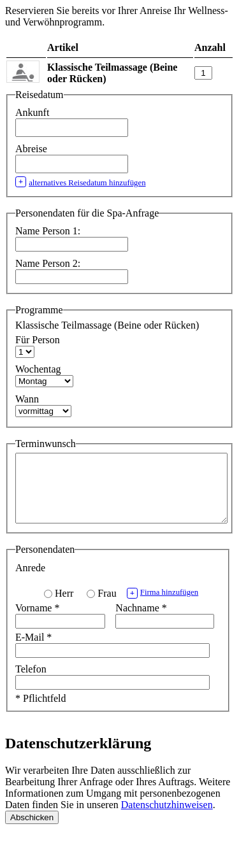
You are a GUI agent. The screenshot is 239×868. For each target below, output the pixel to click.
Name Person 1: (48, 231)
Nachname (141, 621)
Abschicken (32, 831)
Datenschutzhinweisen (167, 818)
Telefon (31, 682)
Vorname (37, 621)
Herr (64, 607)
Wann (27, 399)
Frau (107, 607)
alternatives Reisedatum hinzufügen (81, 182)
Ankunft (33, 112)
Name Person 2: (48, 263)
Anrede (30, 581)
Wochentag (38, 369)
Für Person (38, 340)
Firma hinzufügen (163, 607)
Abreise (33, 149)
